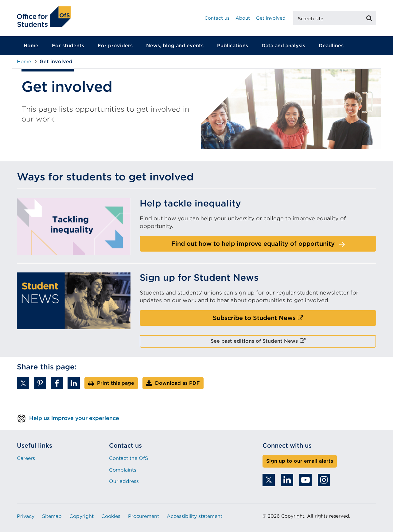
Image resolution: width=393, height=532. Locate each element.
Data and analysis (283, 46)
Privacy (26, 516)
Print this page (116, 383)
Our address (124, 481)
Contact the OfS (128, 458)
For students (68, 46)
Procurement (144, 516)
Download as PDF (177, 383)
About (243, 18)
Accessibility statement (195, 516)
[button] (23, 383)
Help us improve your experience (74, 418)
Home (31, 46)
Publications (233, 46)
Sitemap (52, 516)
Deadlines (331, 46)
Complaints (123, 470)
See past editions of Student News (265, 343)
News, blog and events (175, 46)
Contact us (217, 18)
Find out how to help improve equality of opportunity (253, 244)
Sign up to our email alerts (300, 461)
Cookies (111, 516)
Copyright (82, 516)
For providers (115, 46)
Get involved (271, 18)
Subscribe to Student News (267, 320)
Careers (26, 458)
